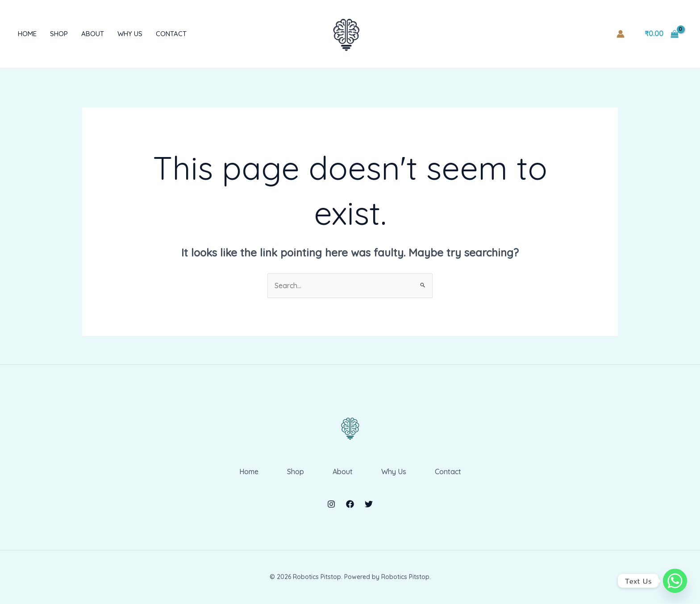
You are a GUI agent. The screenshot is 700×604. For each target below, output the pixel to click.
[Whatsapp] (675, 581)
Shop (59, 34)
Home (27, 34)
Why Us (130, 34)
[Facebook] (350, 504)
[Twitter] (369, 504)
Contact (171, 34)
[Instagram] (331, 504)
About (93, 34)
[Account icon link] (621, 34)
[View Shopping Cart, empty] (661, 34)
